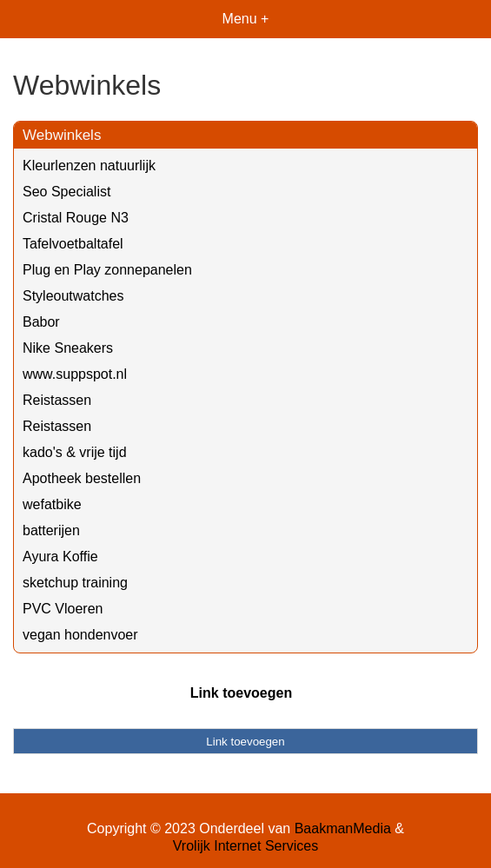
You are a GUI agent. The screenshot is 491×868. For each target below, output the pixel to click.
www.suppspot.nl (75, 374)
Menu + (246, 19)
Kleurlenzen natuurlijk (89, 166)
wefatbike (52, 504)
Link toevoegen (241, 693)
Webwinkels (62, 135)
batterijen (51, 530)
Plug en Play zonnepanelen (107, 270)
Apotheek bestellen (82, 478)
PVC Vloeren (63, 609)
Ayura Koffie (60, 557)
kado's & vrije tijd (75, 452)
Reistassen (57, 400)
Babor (41, 322)
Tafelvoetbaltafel (73, 244)
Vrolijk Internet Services (245, 846)
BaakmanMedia (343, 828)
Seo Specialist (66, 192)
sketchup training (75, 583)
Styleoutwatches (73, 296)
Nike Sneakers (68, 348)
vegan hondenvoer (80, 635)
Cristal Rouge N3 (76, 218)
